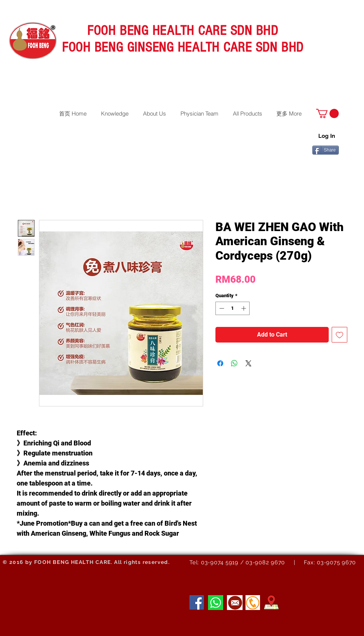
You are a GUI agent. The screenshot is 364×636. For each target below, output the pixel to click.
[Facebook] (197, 602)
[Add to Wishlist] (339, 335)
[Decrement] (221, 308)
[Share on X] (248, 363)
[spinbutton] (233, 308)
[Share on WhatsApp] (234, 363)
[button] (327, 113)
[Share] (326, 150)
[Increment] (244, 308)
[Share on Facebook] (220, 363)
